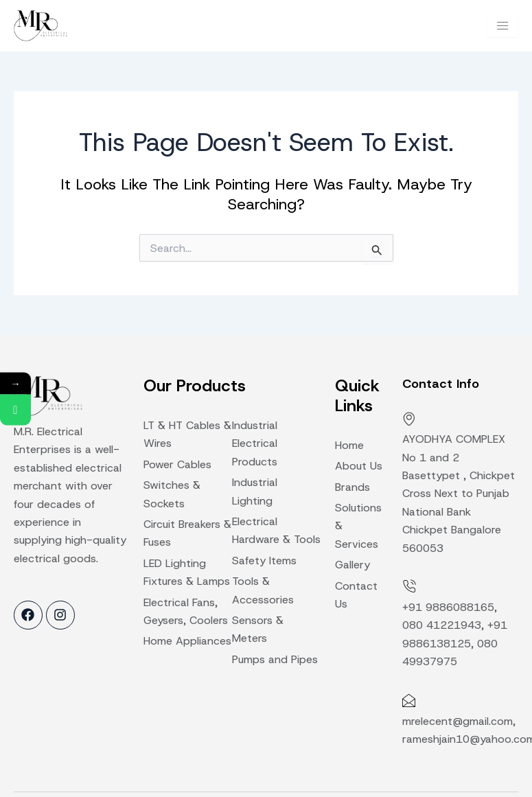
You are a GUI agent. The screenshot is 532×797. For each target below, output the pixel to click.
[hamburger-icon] (503, 26)
